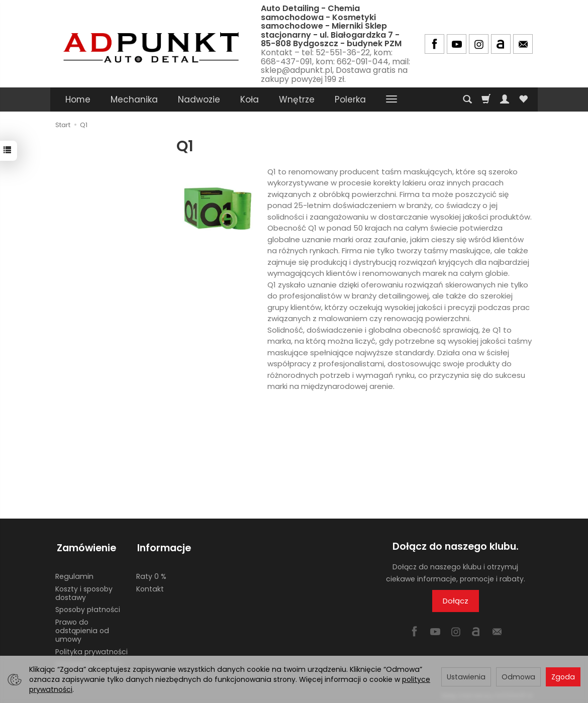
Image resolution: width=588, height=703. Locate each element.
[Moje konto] (505, 99)
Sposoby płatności (88, 607)
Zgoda (563, 677)
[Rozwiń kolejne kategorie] (391, 99)
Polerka (350, 99)
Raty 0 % (151, 573)
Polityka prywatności (91, 648)
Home (78, 99)
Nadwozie (199, 99)
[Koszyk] (486, 99)
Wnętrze (297, 99)
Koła (250, 99)
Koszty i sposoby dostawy (84, 590)
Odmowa (518, 677)
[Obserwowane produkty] (523, 99)
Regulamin (74, 573)
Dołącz (456, 601)
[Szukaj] (467, 99)
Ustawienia (466, 677)
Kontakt (150, 586)
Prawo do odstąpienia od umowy (82, 628)
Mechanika (134, 99)
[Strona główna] (151, 42)
